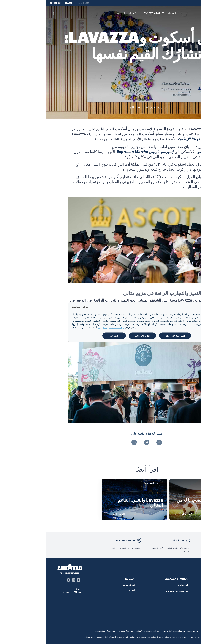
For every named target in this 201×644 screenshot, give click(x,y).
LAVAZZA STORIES (130, 579)
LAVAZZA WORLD (187, 3)
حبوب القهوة (190, 590)
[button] (6, 13)
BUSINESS (9, 3)
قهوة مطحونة (190, 594)
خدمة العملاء (132, 541)
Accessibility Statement (59, 631)
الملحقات (192, 615)
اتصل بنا (85, 590)
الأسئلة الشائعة (83, 585)
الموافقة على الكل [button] (129, 336)
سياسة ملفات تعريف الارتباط (65, 328)
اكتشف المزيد (137, 514)
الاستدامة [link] (86, 13)
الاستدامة (137, 585)
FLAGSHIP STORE (79, 541)
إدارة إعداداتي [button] (96, 336)
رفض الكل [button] (68, 336)
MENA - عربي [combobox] (27, 592)
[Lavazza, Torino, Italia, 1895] (187, 13)
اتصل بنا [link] (75, 13)
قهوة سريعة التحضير (187, 605)
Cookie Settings (80, 631)
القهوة (193, 585)
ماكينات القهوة (190, 610)
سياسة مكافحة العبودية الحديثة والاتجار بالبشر (134, 631)
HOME (23, 3)
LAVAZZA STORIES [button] (107, 13)
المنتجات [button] (125, 13)
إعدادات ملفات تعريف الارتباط (102, 631)
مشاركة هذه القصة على (100, 434)
